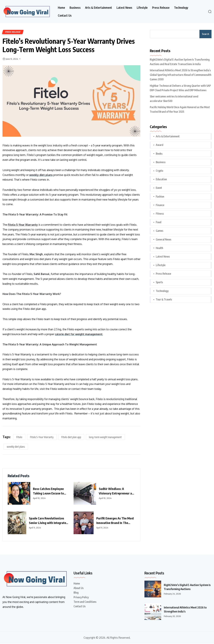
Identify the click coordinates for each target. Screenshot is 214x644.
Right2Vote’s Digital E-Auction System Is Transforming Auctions (187, 587)
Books (159, 154)
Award (160, 145)
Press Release (161, 8)
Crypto (159, 171)
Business (75, 8)
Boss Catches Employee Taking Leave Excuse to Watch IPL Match (48, 491)
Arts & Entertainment (99, 8)
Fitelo (19, 437)
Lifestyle (142, 8)
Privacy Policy (81, 597)
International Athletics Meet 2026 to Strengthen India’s (185, 610)
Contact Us (65, 16)
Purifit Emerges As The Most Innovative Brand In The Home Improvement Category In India (116, 521)
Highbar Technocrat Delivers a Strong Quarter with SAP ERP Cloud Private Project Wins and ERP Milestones (180, 88)
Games (160, 231)
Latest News (124, 8)
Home (61, 8)
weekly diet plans (16, 447)
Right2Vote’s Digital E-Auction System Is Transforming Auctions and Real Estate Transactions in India (180, 62)
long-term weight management (105, 437)
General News (164, 239)
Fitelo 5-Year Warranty (42, 437)
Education (161, 179)
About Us (79, 588)
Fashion (160, 197)
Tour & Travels (164, 299)
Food (159, 222)
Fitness (160, 214)
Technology (181, 8)
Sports (159, 282)
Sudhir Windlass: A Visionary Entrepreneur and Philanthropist (117, 491)
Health (159, 248)
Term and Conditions (85, 602)
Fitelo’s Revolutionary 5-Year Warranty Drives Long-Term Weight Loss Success (69, 45)
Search (205, 34)
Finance (160, 205)
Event (159, 188)
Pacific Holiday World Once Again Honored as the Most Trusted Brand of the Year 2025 (180, 109)
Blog (76, 593)
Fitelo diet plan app (71, 437)
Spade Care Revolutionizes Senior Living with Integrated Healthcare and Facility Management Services (48, 521)
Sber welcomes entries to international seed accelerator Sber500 (174, 99)
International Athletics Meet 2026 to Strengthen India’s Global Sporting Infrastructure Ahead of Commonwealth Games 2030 (181, 75)
